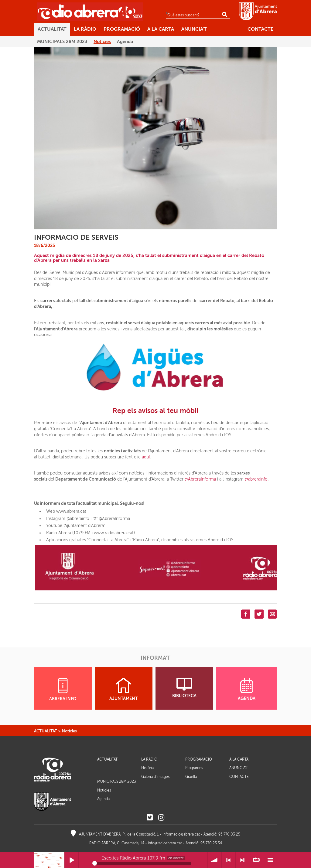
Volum (215, 860)
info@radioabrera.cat (165, 843)
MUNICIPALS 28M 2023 (117, 782)
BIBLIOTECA (184, 688)
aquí (146, 457)
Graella (191, 777)
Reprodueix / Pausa (72, 860)
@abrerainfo (256, 479)
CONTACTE (239, 777)
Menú (270, 860)
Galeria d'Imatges (155, 777)
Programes (194, 768)
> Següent (243, 860)
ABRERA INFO (63, 689)
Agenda (103, 799)
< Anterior (229, 860)
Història (147, 768)
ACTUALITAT (46, 731)
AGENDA (247, 689)
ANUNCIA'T (239, 768)
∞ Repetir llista (256, 860)
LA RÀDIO (149, 760)
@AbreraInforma (200, 479)
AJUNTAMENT (123, 689)
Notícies (69, 731)
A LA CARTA (239, 760)
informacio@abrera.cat (181, 834)
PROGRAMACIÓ (199, 760)
